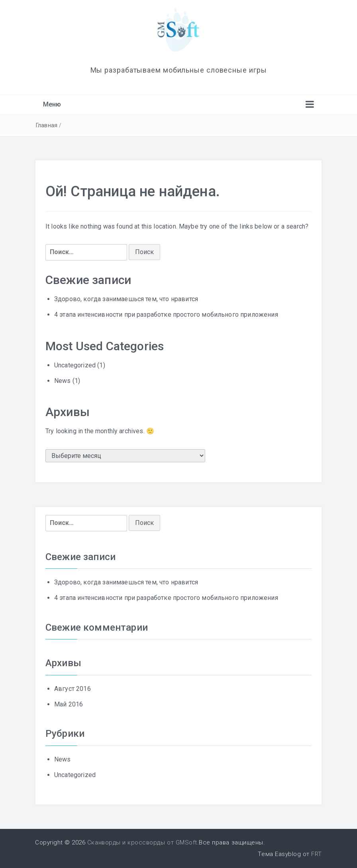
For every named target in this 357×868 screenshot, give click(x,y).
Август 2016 (73, 689)
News (63, 381)
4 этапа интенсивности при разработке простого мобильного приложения (166, 315)
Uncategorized (75, 365)
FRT (317, 854)
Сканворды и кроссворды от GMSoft (142, 842)
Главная (47, 125)
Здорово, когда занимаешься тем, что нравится (126, 299)
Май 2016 (69, 704)
